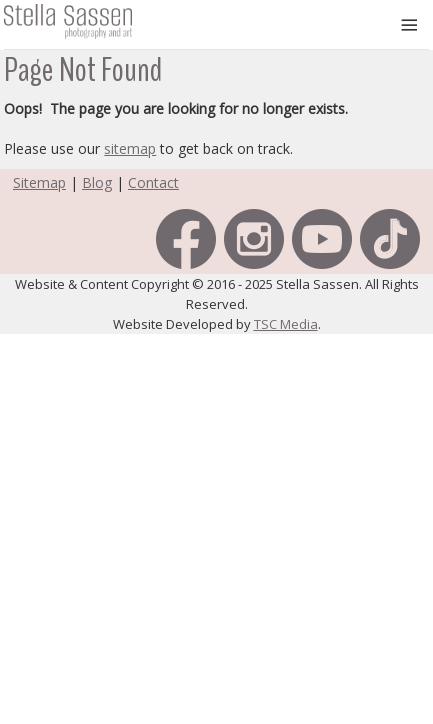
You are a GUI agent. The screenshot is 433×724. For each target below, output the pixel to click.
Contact (153, 182)
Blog (97, 182)
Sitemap (39, 182)
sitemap (130, 148)
